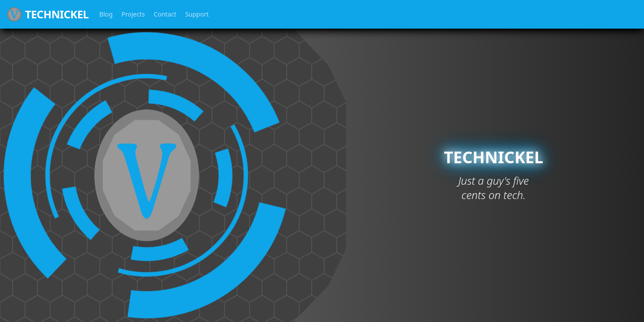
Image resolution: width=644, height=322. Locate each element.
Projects (133, 14)
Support (197, 14)
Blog (106, 14)
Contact (165, 14)
